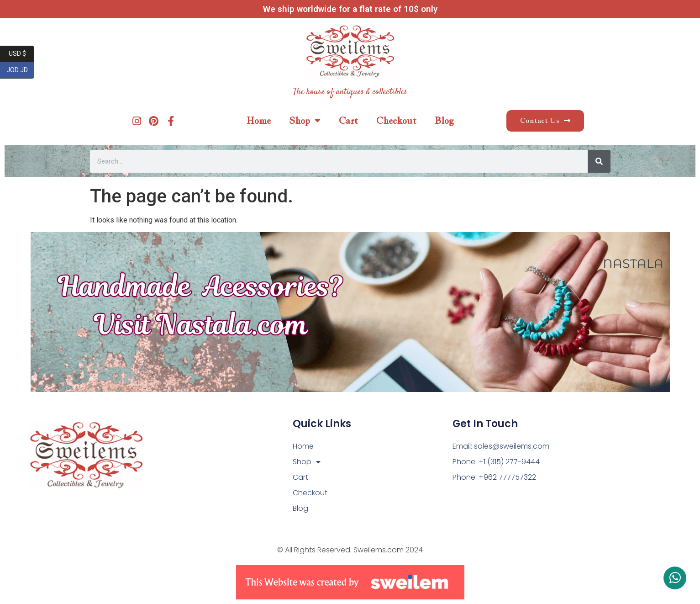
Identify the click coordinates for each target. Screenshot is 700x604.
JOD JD (20, 70)
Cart (348, 121)
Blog (444, 121)
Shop (305, 121)
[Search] (599, 161)
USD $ (22, 54)
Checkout (396, 121)
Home (259, 121)
